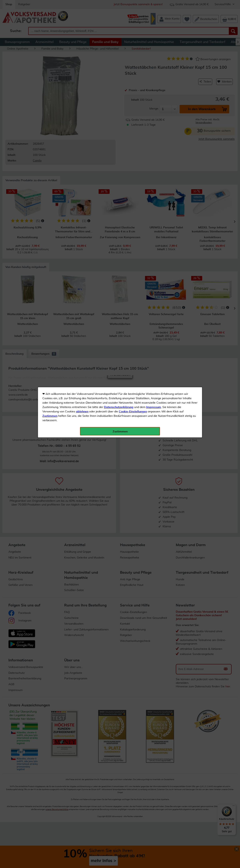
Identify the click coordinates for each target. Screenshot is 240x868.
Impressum (154, 90)
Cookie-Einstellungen (133, 94)
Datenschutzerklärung (119, 90)
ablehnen (82, 94)
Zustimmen (50, 99)
